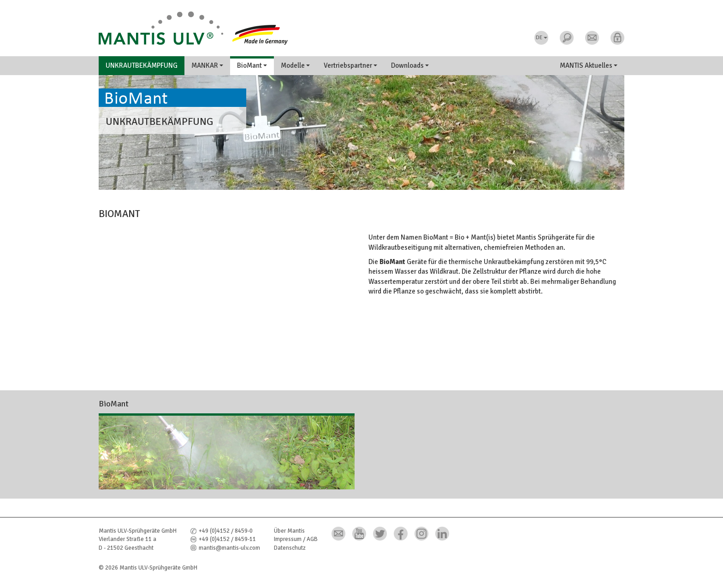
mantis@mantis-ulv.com (229, 548)
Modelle (295, 65)
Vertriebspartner (350, 65)
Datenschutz (290, 548)
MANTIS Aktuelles (589, 65)
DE (542, 38)
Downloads (410, 65)
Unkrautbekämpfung (142, 65)
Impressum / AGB (296, 539)
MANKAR (207, 65)
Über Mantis (289, 531)
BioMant (252, 65)
